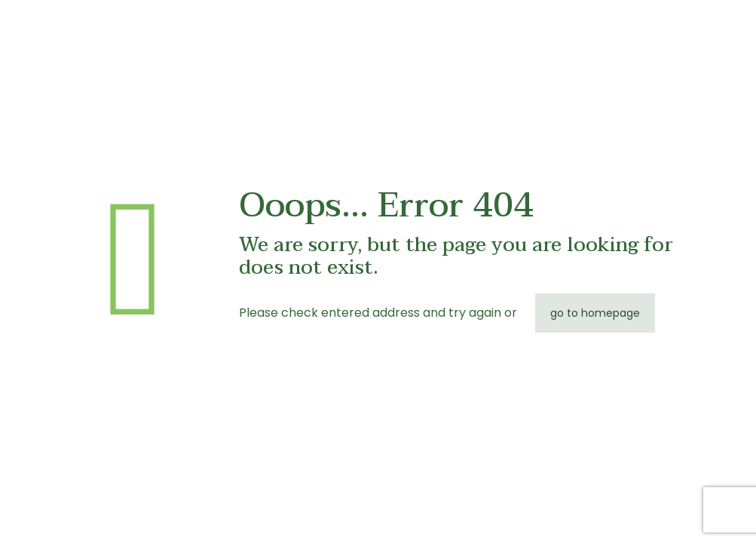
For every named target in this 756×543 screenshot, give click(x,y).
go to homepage (595, 313)
